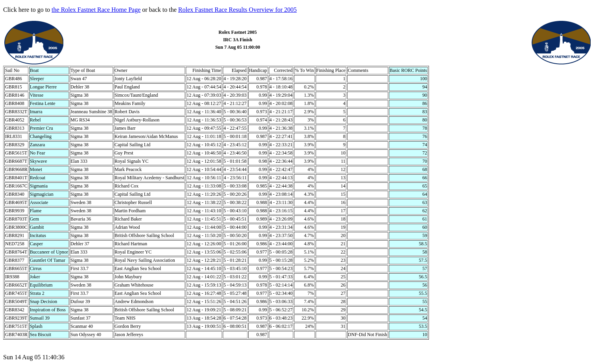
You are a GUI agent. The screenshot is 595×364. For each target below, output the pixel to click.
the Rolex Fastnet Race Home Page (96, 10)
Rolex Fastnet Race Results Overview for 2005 (237, 10)
